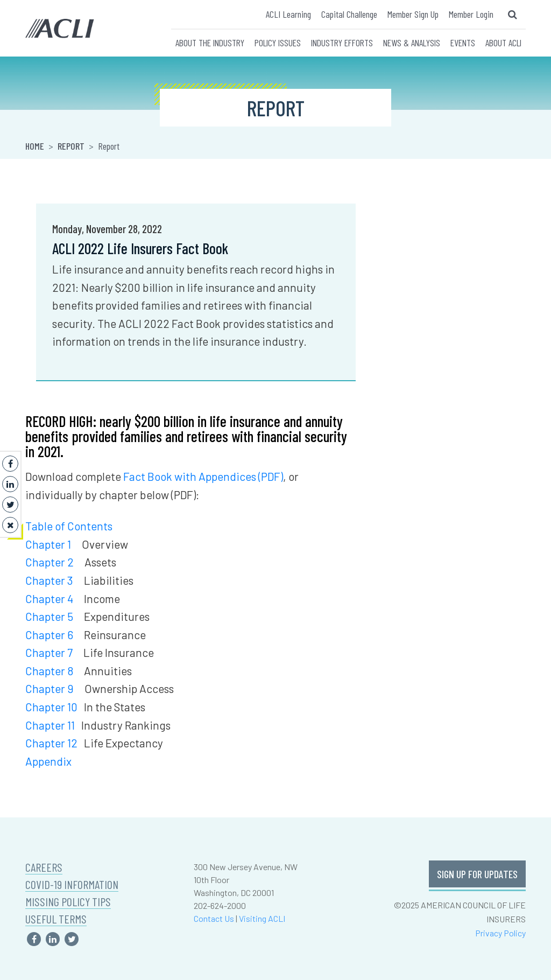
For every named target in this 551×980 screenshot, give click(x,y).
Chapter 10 (51, 707)
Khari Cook (394, 228)
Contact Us (214, 918)
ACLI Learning (288, 14)
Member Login (471, 14)
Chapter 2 (50, 562)
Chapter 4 (49, 598)
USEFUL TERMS (56, 919)
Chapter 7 (49, 652)
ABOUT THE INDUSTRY (210, 43)
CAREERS (44, 867)
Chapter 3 (49, 580)
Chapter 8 (49, 671)
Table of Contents (69, 526)
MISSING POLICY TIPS (68, 902)
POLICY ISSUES (278, 43)
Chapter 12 (51, 743)
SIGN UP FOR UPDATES (477, 874)
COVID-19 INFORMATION (72, 884)
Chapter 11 (50, 725)
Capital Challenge (349, 14)
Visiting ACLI (262, 918)
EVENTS (463, 43)
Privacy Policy (500, 933)
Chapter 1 (48, 544)
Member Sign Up (413, 14)
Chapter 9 (50, 688)
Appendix (48, 761)
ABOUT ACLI (503, 43)
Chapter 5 (49, 616)
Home (35, 146)
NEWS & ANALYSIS (412, 43)
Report (71, 146)
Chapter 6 (49, 635)
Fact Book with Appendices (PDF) (203, 476)
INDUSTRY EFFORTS (342, 43)
